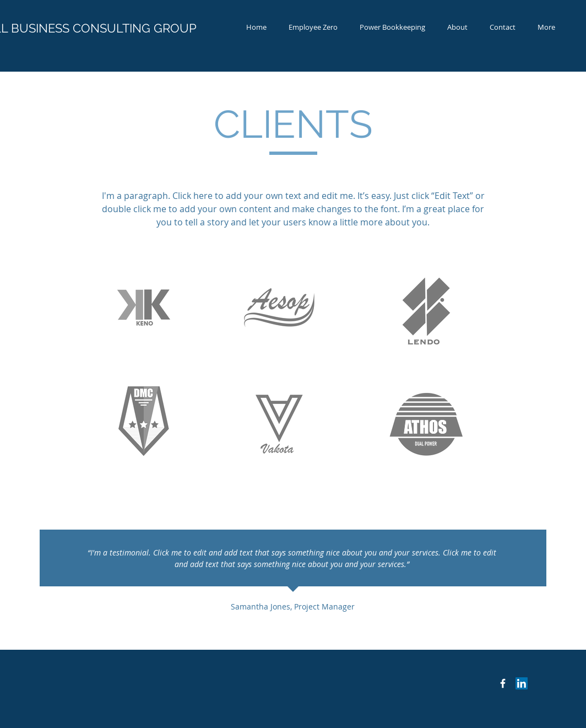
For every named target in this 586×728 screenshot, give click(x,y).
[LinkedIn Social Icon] (522, 683)
